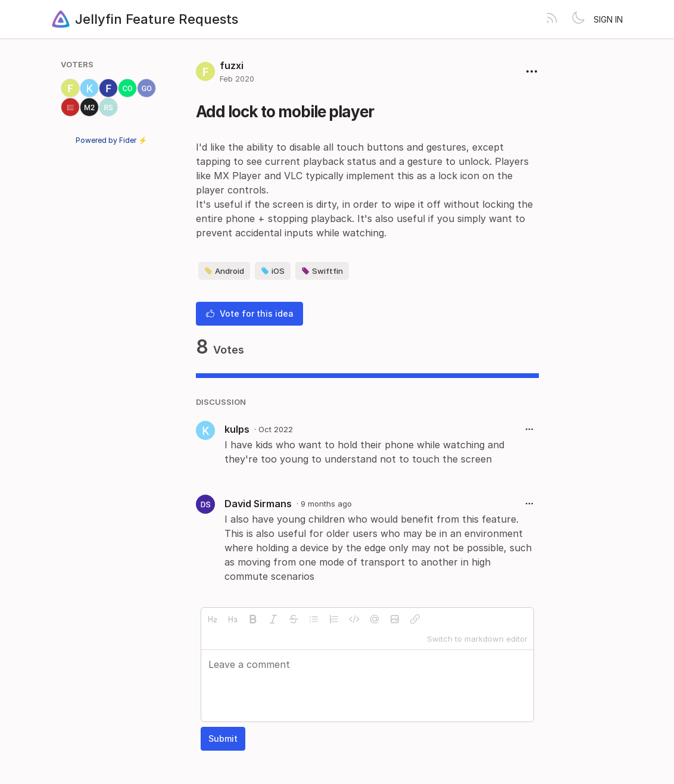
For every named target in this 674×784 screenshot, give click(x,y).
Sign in (608, 19)
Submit (223, 738)
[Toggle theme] (578, 19)
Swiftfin (322, 271)
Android (224, 271)
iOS (273, 271)
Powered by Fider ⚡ (111, 140)
